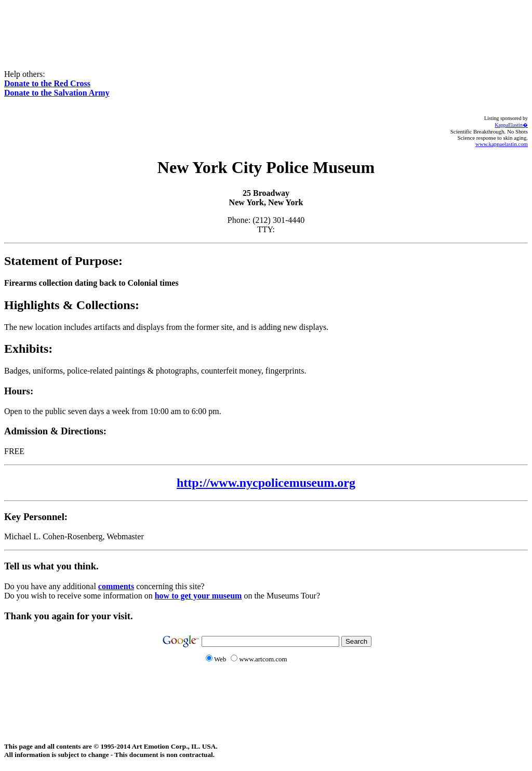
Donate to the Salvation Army (57, 93)
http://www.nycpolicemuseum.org (266, 483)
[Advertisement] (266, 28)
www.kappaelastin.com (502, 144)
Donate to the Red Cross (47, 83)
